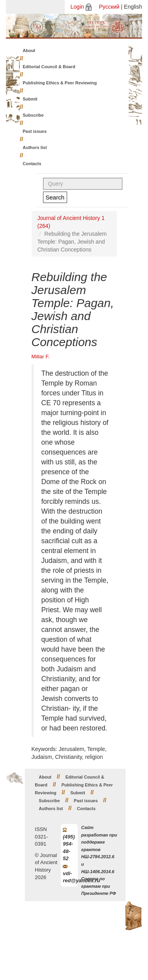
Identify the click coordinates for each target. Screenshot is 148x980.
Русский (109, 7)
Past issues (35, 131)
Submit (30, 99)
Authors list (35, 147)
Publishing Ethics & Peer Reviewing (60, 83)
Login (77, 7)
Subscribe (33, 115)
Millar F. (41, 357)
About (29, 50)
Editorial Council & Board (49, 67)
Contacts (32, 164)
